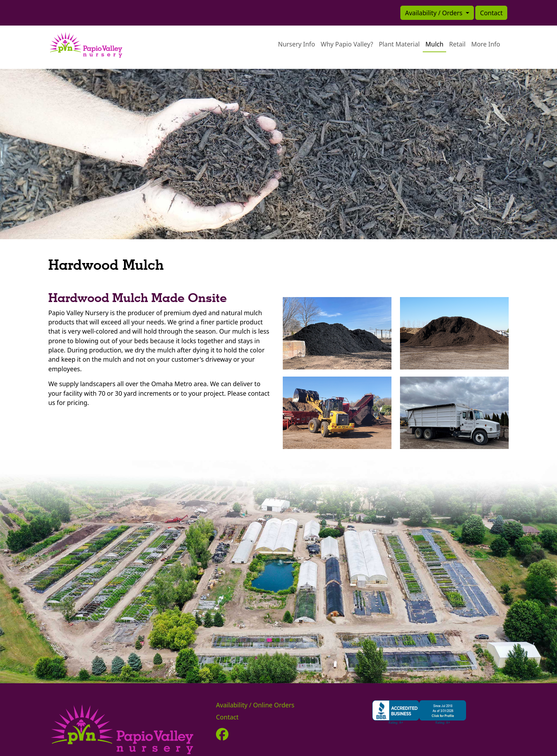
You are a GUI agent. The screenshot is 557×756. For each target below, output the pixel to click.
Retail (457, 44)
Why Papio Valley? (347, 44)
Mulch (435, 44)
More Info (486, 44)
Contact (491, 13)
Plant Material (399, 44)
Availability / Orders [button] (434, 13)
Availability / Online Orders (255, 705)
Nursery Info (297, 44)
